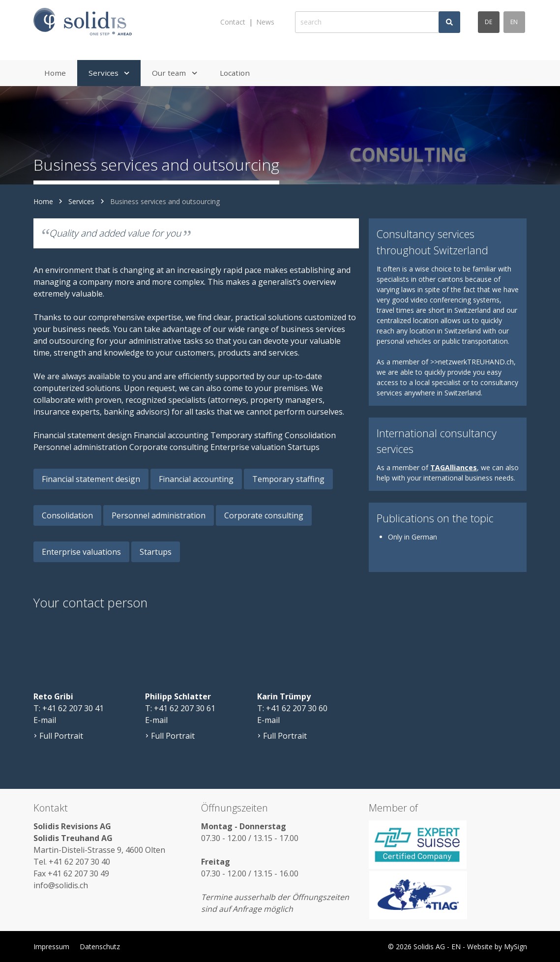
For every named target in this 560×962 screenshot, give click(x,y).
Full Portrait (58, 736)
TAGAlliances (454, 467)
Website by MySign (497, 947)
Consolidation (67, 515)
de (488, 22)
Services (81, 201)
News (265, 22)
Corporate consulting (264, 515)
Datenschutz (100, 947)
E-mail (45, 720)
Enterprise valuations (81, 552)
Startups (156, 552)
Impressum (51, 947)
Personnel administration (159, 515)
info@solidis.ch (61, 885)
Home (43, 201)
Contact (233, 22)
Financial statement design (91, 479)
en (514, 22)
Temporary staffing (288, 479)
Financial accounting (196, 479)
